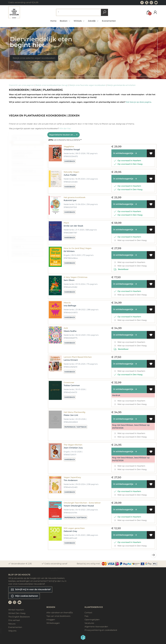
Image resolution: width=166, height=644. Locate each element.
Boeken (51, 607)
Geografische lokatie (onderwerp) (23, 156)
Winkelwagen (53, 623)
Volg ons (12, 631)
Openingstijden (92, 620)
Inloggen (51, 620)
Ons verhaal (14, 620)
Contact (88, 613)
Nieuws (12, 624)
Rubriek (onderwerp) (25, 172)
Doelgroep (20, 165)
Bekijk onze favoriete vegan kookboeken (88, 85)
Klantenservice (94, 607)
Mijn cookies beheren (24, 596)
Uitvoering (20, 240)
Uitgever (19, 248)
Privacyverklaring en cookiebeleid (101, 630)
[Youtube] (19, 602)
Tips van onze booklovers (58, 616)
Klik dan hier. (65, 128)
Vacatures (89, 623)
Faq (86, 616)
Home (53, 21)
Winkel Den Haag (17, 613)
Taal (17, 179)
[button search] (104, 12)
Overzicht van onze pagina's (22, 85)
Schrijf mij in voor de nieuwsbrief (31, 590)
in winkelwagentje (126, 153)
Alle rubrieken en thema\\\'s (60, 613)
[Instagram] (15, 602)
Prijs (17, 139)
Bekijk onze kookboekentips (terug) (52, 85)
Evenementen (109, 21)
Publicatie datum (23, 255)
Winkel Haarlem (16, 610)
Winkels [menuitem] (78, 21)
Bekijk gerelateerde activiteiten (121, 85)
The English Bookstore (19, 617)
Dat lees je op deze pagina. (139, 102)
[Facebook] (10, 602)
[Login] (155, 12)
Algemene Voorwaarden (96, 627)
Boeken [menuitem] (64, 21)
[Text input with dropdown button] (79, 12)
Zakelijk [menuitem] (92, 21)
